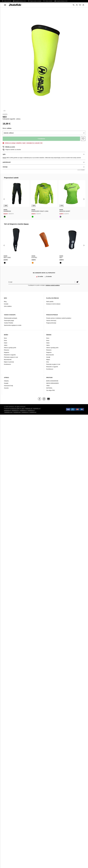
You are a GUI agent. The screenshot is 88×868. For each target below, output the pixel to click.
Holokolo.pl (7, 410)
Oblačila (6, 381)
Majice (48, 360)
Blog (5, 302)
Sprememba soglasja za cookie (13, 325)
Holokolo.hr (25, 412)
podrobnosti (7, 162)
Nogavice (7, 352)
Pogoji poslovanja (51, 323)
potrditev (77, 282)
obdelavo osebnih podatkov (53, 285)
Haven (5, 114)
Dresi (5, 340)
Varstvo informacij (51, 320)
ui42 (23, 408)
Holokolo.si (31, 410)
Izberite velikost (9, 133)
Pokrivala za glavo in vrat (11, 357)
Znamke (6, 388)
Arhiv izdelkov (8, 306)
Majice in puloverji (9, 362)
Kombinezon (7, 364)
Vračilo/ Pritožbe (9, 323)
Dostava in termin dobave (53, 304)
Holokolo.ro (23, 410)
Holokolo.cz (37, 408)
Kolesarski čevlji (8, 386)
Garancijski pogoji (9, 320)
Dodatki (6, 383)
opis (4, 154)
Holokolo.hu (15, 410)
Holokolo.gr (33, 412)
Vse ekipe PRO (51, 390)
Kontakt (6, 304)
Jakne (6, 345)
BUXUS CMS (15, 408)
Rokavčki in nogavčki (10, 355)
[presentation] (4, 199)
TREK (48, 386)
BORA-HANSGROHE (52, 381)
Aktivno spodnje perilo (10, 348)
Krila (48, 362)
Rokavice (7, 350)
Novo (5, 338)
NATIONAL (49, 388)
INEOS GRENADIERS (52, 383)
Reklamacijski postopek (11, 318)
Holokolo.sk (29, 408)
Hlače (6, 343)
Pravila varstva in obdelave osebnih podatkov (59, 318)
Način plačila (50, 302)
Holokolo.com (8, 412)
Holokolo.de (17, 412)
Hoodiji (48, 357)
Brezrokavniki (8, 360)
